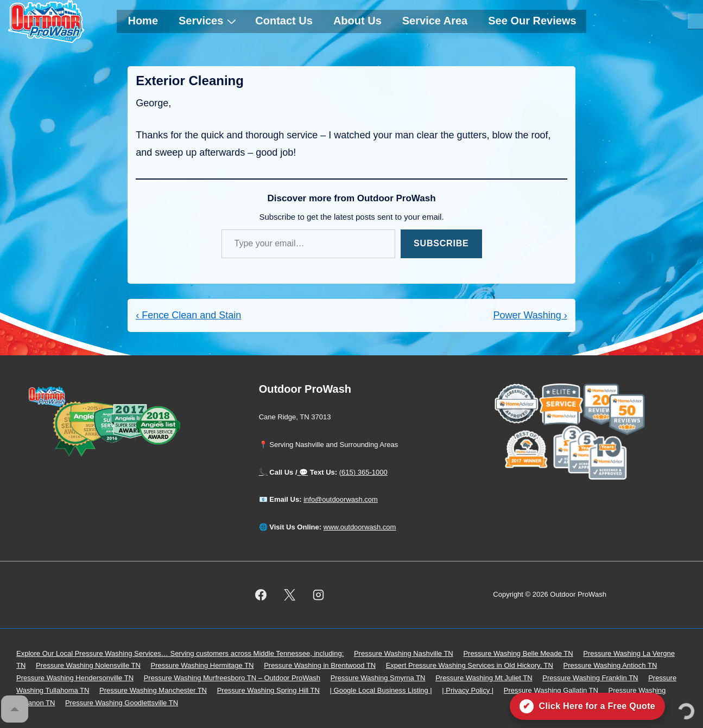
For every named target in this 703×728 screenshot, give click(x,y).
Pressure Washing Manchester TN (153, 690)
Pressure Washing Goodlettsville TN (122, 703)
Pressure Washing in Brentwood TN (320, 665)
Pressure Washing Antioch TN (610, 665)
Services (209, 21)
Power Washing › (530, 315)
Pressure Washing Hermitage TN (202, 665)
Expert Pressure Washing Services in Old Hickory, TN (470, 665)
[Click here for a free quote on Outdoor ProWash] (587, 706)
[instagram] (318, 595)
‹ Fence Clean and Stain (188, 315)
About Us (357, 21)
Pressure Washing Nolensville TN (88, 665)
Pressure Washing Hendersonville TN (75, 678)
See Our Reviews (532, 21)
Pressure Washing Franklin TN (590, 678)
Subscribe (441, 243)
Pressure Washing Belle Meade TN (518, 653)
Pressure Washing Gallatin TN (551, 690)
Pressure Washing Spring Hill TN (268, 690)
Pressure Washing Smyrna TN (378, 678)
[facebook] (261, 595)
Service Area (435, 21)
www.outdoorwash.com (360, 527)
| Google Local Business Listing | (381, 690)
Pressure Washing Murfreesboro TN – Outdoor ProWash (232, 678)
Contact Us (284, 21)
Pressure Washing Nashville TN (404, 653)
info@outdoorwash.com (341, 499)
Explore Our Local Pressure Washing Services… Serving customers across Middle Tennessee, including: (180, 653)
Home (143, 21)
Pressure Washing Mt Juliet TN (484, 678)
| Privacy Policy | (468, 690)
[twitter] (289, 595)
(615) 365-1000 (363, 472)
